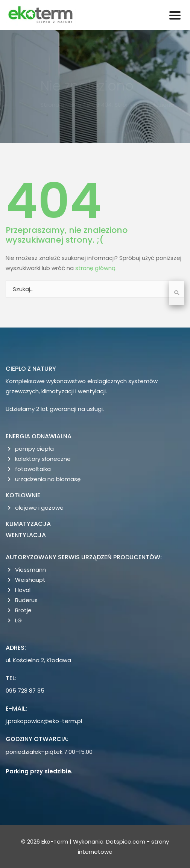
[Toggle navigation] (175, 15)
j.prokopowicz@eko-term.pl (44, 721)
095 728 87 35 (25, 691)
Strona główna (62, 105)
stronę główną (95, 268)
